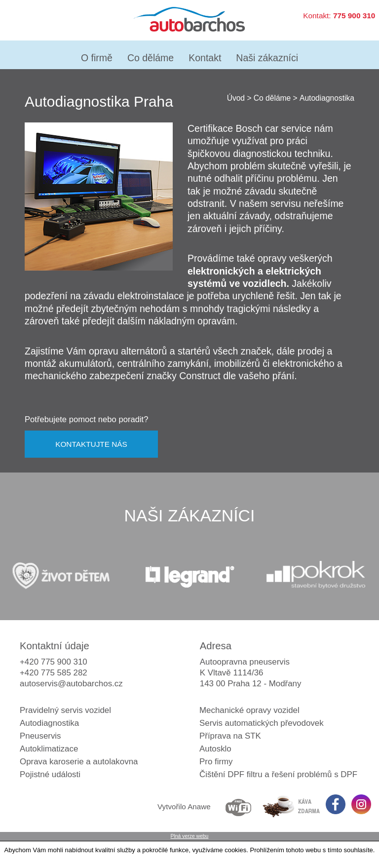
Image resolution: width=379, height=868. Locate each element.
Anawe (199, 807)
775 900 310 (354, 16)
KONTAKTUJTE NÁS (91, 444)
